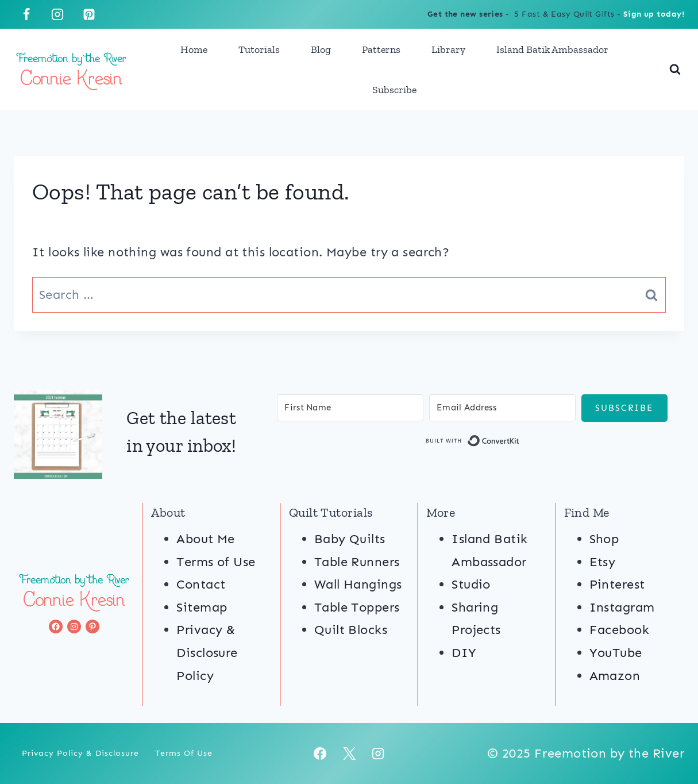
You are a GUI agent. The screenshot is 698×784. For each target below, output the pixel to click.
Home (194, 49)
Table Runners (357, 562)
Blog (321, 49)
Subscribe (394, 90)
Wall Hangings (358, 584)
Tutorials (259, 49)
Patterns (381, 49)
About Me (206, 539)
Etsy (603, 562)
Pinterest (617, 584)
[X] (349, 754)
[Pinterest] (89, 14)
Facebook (620, 630)
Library (448, 49)
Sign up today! (654, 14)
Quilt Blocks (351, 630)
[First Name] (350, 408)
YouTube (616, 653)
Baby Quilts (350, 539)
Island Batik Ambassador (552, 49)
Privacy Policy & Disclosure (80, 753)
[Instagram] (57, 14)
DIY (464, 653)
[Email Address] (502, 408)
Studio (471, 584)
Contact (201, 584)
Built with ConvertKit (520, 443)
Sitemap (202, 607)
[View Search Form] (675, 70)
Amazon (615, 676)
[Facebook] (26, 14)
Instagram (622, 607)
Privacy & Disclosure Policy (207, 652)
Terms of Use (216, 562)
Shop (604, 539)
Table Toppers (357, 607)
